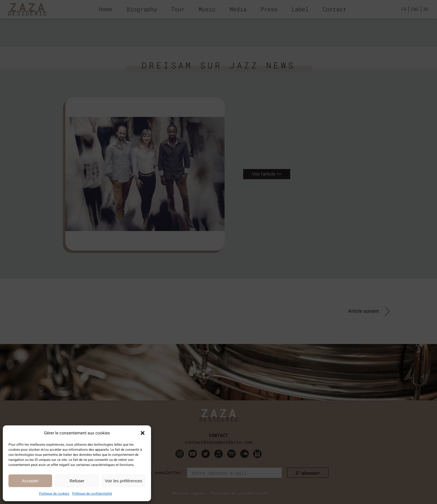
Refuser (77, 481)
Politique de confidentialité (92, 494)
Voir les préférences (124, 481)
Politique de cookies (54, 494)
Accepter (30, 481)
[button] (143, 433)
